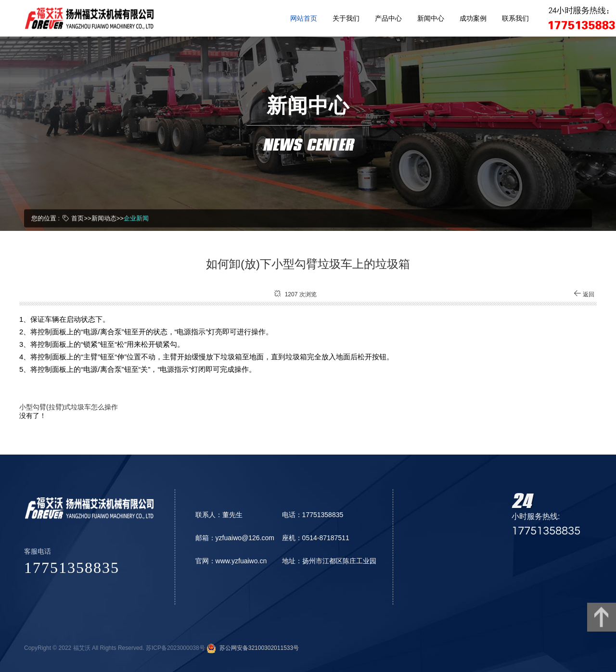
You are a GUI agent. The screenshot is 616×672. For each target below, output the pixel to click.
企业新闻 (136, 218)
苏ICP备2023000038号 (175, 648)
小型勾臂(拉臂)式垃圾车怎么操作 (69, 409)
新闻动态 (104, 218)
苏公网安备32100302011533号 (257, 648)
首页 (77, 218)
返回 (584, 297)
